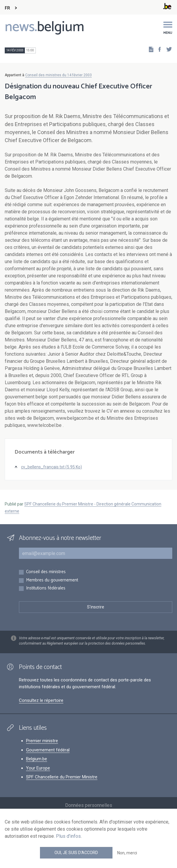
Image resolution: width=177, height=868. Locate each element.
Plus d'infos (68, 836)
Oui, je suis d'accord (76, 853)
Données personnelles (89, 805)
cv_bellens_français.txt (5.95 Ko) (52, 467)
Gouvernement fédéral (48, 750)
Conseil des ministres (46, 572)
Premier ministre (42, 741)
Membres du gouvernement (52, 580)
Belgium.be (37, 759)
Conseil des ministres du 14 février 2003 (58, 75)
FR (7, 8)
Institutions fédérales (46, 588)
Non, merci (127, 853)
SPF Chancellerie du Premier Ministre (62, 777)
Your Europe (38, 768)
